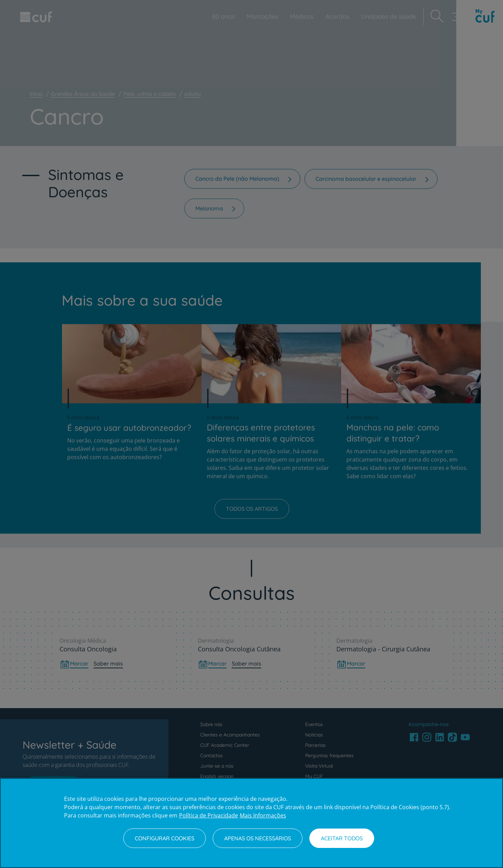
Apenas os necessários (258, 838)
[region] (251, 823)
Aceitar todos (342, 838)
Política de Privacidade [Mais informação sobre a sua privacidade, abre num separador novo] (209, 815)
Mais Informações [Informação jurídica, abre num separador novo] (263, 815)
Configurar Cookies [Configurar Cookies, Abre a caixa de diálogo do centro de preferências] (165, 838)
